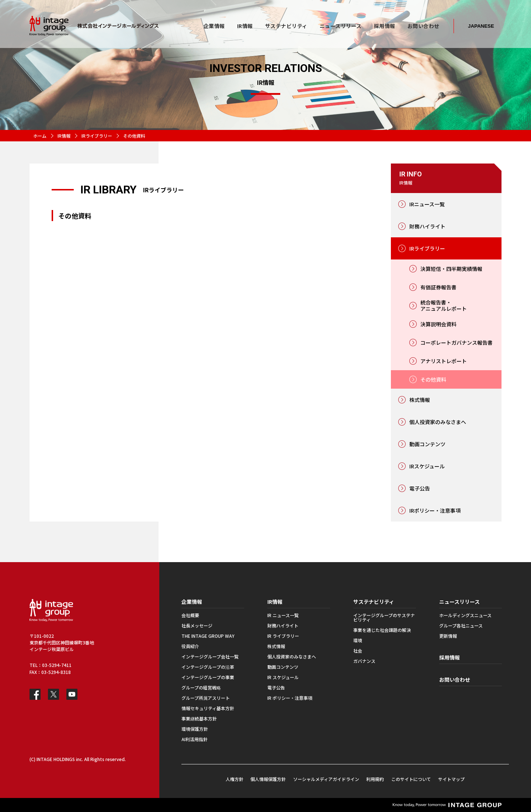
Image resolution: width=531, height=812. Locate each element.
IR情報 (64, 136)
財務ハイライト (427, 226)
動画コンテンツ (427, 444)
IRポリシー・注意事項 (435, 510)
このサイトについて (411, 779)
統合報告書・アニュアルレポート (444, 305)
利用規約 (375, 779)
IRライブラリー (97, 136)
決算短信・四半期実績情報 (451, 269)
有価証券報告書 (438, 287)
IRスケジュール (427, 466)
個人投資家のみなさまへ (438, 422)
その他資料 (433, 379)
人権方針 (235, 779)
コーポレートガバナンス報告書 (457, 343)
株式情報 (420, 400)
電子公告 (420, 488)
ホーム (40, 136)
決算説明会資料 (438, 324)
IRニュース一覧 (427, 204)
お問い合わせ (455, 679)
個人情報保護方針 (268, 779)
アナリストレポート (444, 361)
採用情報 (450, 657)
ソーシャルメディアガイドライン (326, 779)
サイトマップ (451, 779)
